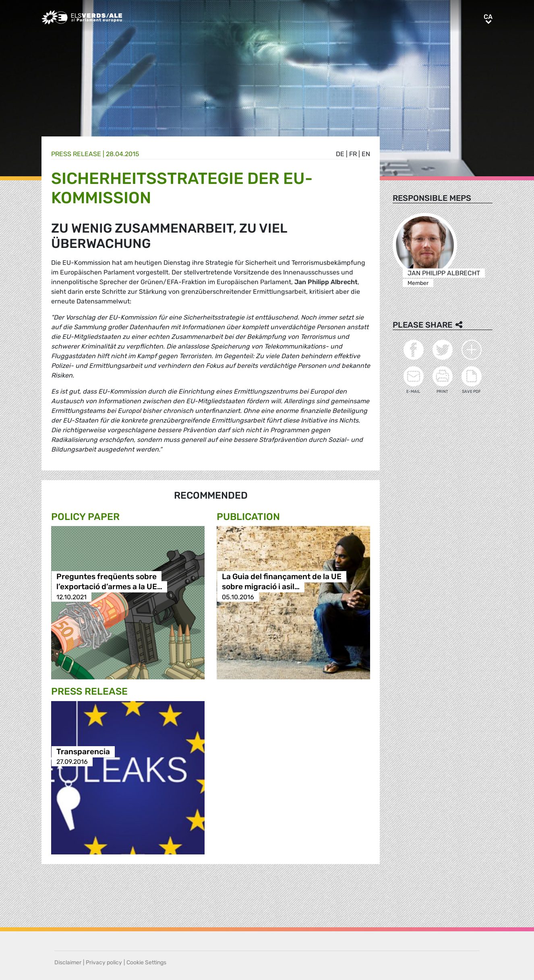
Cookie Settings (146, 962)
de (340, 154)
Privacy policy (104, 962)
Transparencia (83, 752)
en (366, 154)
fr (353, 154)
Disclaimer (68, 962)
